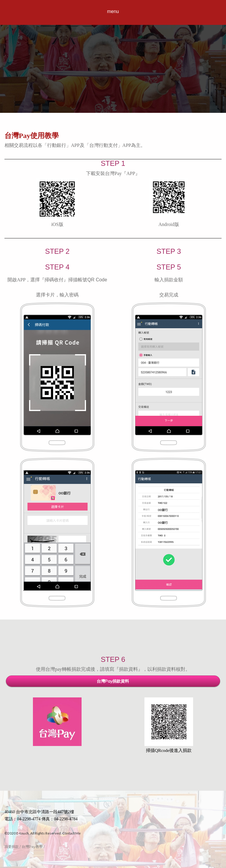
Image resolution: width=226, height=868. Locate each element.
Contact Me (71, 833)
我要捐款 (12, 847)
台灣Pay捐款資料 (113, 681)
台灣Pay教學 (32, 847)
